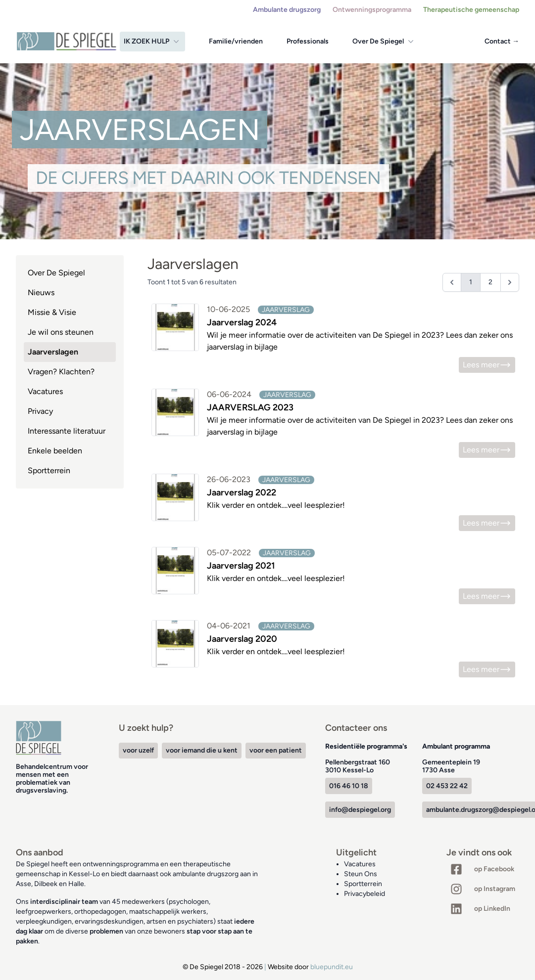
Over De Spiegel (384, 42)
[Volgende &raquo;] (510, 282)
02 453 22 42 (447, 786)
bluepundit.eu (332, 967)
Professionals (308, 41)
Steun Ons (361, 874)
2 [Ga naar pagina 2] (490, 282)
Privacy (40, 411)
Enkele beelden (55, 451)
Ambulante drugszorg (287, 10)
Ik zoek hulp (152, 42)
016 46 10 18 (349, 786)
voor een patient (276, 750)
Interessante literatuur (67, 431)
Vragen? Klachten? (61, 372)
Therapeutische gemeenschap (471, 10)
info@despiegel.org (360, 810)
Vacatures (45, 391)
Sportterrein (49, 470)
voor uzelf (138, 750)
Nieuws (41, 292)
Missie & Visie (52, 312)
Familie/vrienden (236, 41)
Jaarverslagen (53, 352)
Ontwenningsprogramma (372, 10)
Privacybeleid (365, 894)
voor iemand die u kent (202, 750)
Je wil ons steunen (61, 332)
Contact (502, 41)
